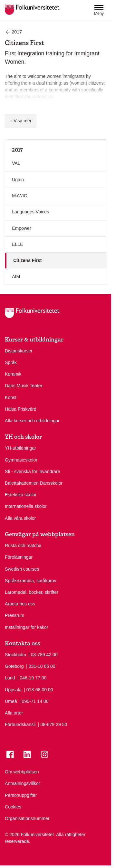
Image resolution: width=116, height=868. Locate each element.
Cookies (13, 807)
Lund (10, 678)
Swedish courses (22, 569)
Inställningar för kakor (27, 627)
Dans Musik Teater (24, 386)
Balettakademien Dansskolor (34, 483)
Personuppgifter (21, 795)
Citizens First (27, 260)
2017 (17, 150)
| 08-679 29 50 (53, 724)
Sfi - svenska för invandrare (32, 471)
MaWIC (19, 196)
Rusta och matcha (23, 546)
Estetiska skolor (21, 495)
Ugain (18, 180)
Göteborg (14, 666)
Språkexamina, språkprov (31, 581)
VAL (16, 163)
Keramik (13, 374)
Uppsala (13, 690)
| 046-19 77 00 (32, 677)
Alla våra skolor (20, 518)
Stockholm (15, 655)
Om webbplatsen (22, 772)
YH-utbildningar (20, 448)
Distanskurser (19, 351)
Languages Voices (30, 212)
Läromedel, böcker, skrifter (32, 592)
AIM (16, 276)
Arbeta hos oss (20, 604)
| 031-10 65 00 (41, 666)
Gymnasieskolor (21, 460)
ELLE (17, 244)
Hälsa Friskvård (21, 409)
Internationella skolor (26, 506)
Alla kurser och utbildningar (32, 421)
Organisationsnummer (27, 818)
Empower (21, 228)
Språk (11, 362)
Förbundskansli (20, 724)
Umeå (11, 701)
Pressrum (15, 615)
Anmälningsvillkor (23, 783)
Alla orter (14, 713)
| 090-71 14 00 (34, 701)
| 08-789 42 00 (43, 654)
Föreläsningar (19, 557)
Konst (11, 397)
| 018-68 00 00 (39, 689)
